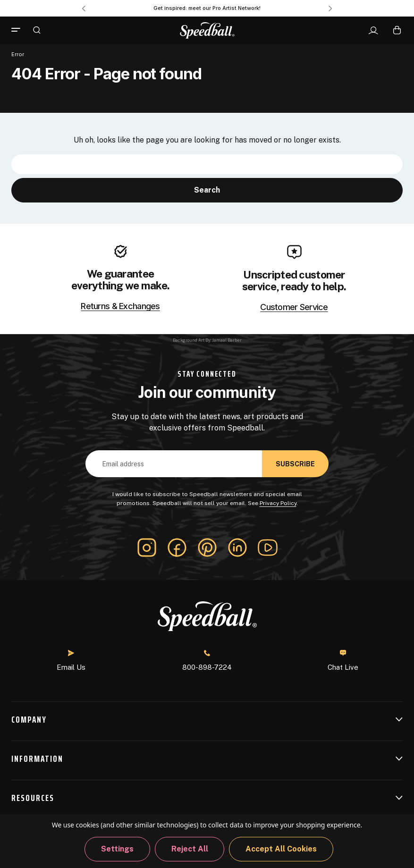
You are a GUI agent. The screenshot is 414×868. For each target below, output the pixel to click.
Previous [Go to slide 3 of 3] (84, 8)
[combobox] (207, 164)
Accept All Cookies (281, 849)
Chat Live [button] (343, 660)
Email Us (71, 661)
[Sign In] (373, 31)
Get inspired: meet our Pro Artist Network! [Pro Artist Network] (207, 8)
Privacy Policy (278, 503)
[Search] (37, 30)
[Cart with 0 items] (397, 30)
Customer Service (294, 307)
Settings (117, 849)
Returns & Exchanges (120, 306)
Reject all (190, 849)
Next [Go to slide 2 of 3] (330, 8)
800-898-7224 (207, 661)
